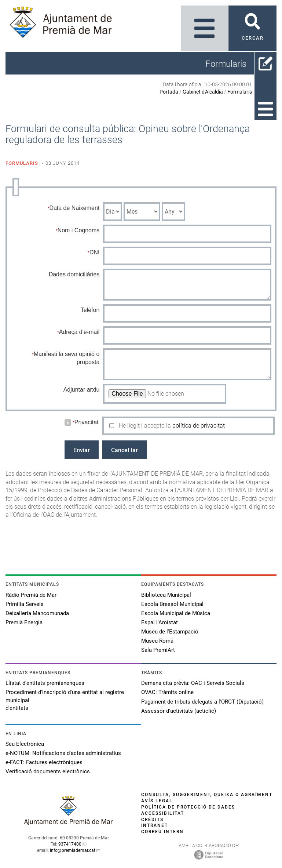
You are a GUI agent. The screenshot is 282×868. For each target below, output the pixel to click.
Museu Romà (157, 641)
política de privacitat (199, 426)
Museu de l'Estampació (170, 632)
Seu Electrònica (25, 744)
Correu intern (162, 832)
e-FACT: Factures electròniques (44, 762)
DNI (95, 252)
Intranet (155, 825)
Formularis (240, 92)
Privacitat (87, 422)
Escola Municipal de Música (176, 613)
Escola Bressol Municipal (172, 604)
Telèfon (90, 310)
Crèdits (152, 820)
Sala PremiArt (158, 650)
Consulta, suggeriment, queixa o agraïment (207, 795)
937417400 (70, 844)
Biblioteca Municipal (166, 595)
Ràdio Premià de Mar (31, 595)
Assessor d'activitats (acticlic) (179, 711)
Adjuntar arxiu (82, 390)
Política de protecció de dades (188, 807)
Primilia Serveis (25, 604)
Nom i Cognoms (79, 230)
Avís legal (157, 801)
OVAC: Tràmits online (167, 692)
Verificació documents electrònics (48, 771)
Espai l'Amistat (160, 622)
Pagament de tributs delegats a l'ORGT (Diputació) (202, 702)
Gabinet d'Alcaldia (203, 92)
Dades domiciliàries (74, 274)
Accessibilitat (163, 813)
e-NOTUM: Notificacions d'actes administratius (63, 753)
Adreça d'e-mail (79, 332)
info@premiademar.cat (73, 850)
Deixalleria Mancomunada (37, 613)
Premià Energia (24, 622)
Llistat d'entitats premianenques (45, 683)
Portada (169, 92)
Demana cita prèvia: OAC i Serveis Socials (193, 683)
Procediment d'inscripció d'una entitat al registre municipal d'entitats (65, 700)
